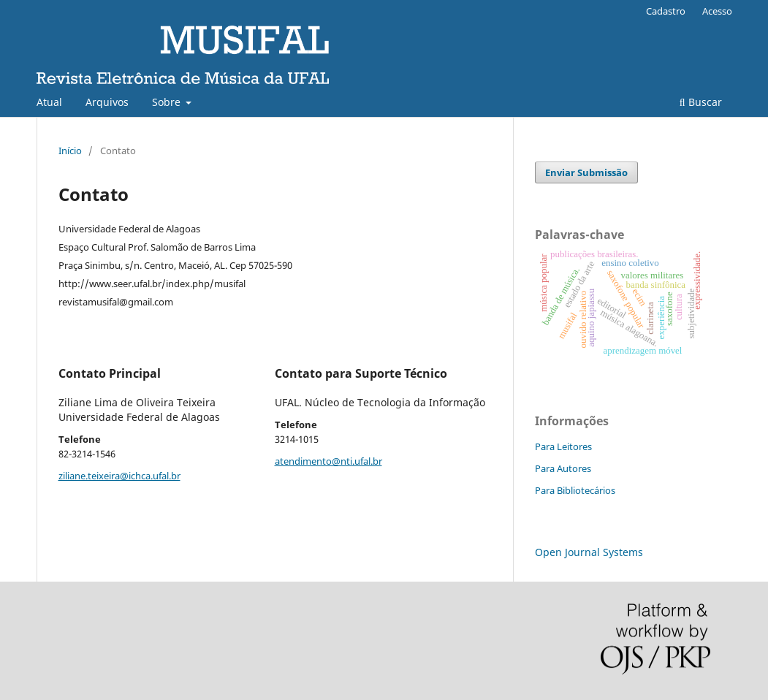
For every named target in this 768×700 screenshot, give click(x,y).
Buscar (701, 102)
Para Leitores (563, 446)
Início (70, 151)
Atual (49, 102)
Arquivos (107, 102)
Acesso (717, 11)
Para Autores (563, 468)
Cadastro (666, 11)
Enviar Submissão (586, 172)
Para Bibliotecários (575, 490)
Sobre (168, 102)
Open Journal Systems (589, 552)
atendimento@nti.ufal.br (328, 461)
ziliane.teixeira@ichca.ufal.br (119, 476)
